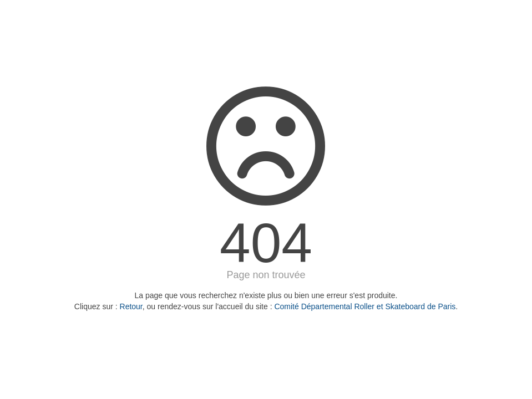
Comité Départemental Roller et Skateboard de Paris (365, 306)
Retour (131, 306)
